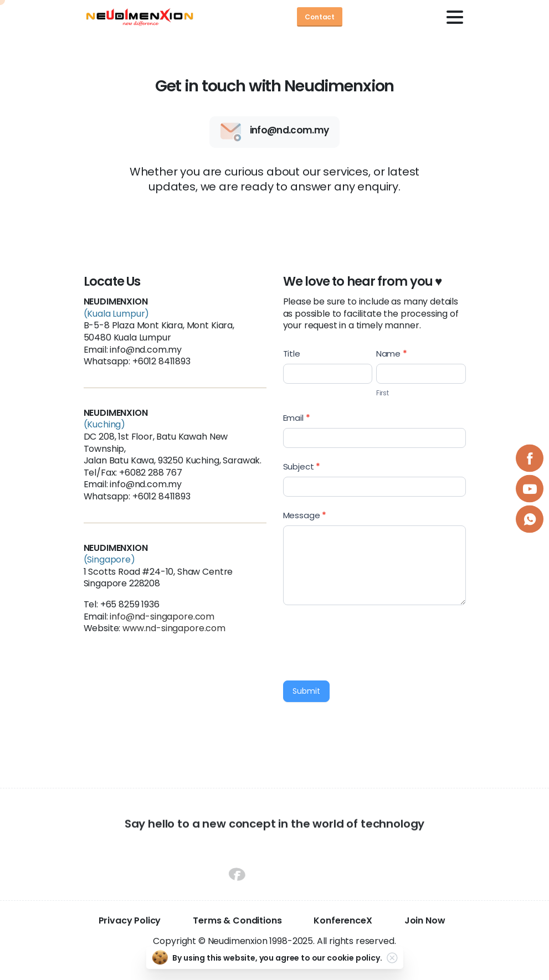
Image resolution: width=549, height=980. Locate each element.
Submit (306, 691)
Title (292, 354)
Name (392, 354)
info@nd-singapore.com (162, 617)
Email (297, 418)
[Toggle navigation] (455, 17)
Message (305, 515)
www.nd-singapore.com (174, 628)
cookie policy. (355, 958)
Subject (302, 466)
